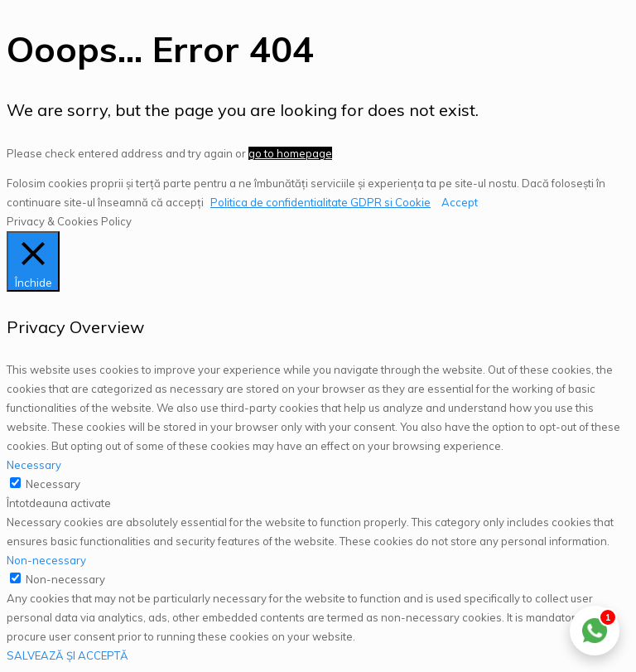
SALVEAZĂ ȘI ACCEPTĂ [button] (67, 655)
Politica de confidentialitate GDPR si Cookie (320, 202)
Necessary (53, 484)
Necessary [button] (34, 465)
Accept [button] (460, 202)
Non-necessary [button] (46, 560)
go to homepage (290, 153)
